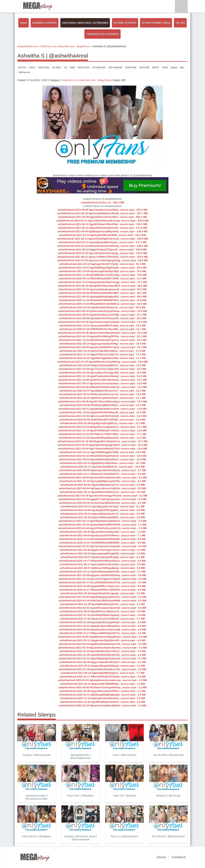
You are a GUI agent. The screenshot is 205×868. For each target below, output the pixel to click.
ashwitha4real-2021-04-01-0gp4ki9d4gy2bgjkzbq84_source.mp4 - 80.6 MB (102, 268)
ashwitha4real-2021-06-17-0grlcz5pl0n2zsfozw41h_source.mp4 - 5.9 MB (102, 564)
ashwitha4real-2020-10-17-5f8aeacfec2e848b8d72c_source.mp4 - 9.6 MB (102, 474)
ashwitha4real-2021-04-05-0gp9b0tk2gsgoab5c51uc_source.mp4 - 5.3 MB (102, 597)
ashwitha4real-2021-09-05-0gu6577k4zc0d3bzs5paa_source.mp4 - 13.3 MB (102, 402)
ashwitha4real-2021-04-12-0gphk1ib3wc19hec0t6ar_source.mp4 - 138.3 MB (102, 224)
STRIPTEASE (131, 68)
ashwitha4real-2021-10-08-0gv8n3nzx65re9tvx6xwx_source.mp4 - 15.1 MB (102, 380)
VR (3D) (180, 23)
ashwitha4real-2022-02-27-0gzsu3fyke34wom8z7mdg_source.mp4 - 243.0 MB (102, 221)
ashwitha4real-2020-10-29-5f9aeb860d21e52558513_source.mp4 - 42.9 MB (102, 304)
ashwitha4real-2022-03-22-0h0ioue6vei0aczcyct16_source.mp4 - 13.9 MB (102, 394)
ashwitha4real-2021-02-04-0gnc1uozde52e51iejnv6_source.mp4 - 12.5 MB (103, 416)
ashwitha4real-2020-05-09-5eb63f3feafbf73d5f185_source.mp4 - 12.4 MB (102, 420)
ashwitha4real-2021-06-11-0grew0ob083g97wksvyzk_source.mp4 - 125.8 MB (103, 239)
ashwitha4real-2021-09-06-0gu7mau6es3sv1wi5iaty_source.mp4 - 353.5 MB (102, 210)
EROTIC (156, 68)
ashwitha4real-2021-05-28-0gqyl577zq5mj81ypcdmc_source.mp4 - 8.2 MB (102, 499)
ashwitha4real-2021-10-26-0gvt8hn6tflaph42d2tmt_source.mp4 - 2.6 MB (103, 702)
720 (65, 68)
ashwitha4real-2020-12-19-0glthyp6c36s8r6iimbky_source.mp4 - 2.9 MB (102, 698)
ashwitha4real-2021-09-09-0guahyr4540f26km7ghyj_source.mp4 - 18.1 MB (102, 347)
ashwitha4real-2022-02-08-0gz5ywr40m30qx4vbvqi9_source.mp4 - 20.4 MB (103, 333)
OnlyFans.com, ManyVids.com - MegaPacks (86, 80)
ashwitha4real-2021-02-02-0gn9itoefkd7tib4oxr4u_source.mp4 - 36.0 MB (103, 307)
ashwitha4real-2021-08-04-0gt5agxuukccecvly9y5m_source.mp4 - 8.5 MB (102, 488)
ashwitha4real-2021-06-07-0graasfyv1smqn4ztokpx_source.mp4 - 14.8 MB (102, 383)
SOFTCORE (144, 68)
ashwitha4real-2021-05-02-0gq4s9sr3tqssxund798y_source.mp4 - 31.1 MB (102, 315)
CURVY (32, 68)
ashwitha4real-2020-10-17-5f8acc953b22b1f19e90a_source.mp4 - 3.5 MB (102, 677)
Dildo (182, 68)
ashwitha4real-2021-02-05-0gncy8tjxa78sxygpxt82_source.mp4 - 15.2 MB (102, 373)
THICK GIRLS (44, 68)
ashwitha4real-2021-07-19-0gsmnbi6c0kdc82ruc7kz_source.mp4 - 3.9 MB (102, 669)
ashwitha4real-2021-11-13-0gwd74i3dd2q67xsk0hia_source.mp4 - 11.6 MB (103, 430)
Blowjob (174, 68)
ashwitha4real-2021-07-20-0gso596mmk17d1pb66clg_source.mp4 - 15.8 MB (103, 362)
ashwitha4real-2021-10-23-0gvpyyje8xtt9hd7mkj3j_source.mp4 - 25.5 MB (103, 326)
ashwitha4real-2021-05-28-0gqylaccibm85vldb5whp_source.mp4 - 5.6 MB (102, 575)
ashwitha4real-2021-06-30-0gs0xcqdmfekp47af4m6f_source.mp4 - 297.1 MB (102, 213)
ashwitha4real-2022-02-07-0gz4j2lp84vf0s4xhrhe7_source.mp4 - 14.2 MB (102, 391)
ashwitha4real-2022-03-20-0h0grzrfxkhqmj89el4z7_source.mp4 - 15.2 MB (102, 365)
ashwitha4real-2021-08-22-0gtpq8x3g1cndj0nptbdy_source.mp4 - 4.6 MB (103, 626)
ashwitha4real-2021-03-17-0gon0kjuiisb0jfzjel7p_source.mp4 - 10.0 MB (102, 467)
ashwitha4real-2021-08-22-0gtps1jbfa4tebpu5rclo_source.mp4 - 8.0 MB (103, 514)
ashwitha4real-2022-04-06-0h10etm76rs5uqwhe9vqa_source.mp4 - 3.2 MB (102, 687)
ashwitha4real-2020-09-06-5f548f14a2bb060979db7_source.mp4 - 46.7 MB (102, 293)
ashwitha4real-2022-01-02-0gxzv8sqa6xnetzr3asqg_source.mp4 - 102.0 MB (102, 253)
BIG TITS (22, 68)
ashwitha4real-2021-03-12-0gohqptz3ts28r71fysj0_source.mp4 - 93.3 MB (102, 264)
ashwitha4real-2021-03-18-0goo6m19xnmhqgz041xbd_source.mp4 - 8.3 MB (102, 496)
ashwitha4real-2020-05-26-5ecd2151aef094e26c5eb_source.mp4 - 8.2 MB (102, 503)
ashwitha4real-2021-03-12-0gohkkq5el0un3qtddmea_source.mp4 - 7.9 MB (102, 521)
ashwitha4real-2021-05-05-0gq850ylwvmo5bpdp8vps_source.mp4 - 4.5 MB (103, 637)
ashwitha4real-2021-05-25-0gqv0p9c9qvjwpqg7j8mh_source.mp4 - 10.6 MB (103, 445)
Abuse (161, 857)
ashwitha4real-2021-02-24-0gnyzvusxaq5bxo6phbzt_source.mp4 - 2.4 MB (102, 706)
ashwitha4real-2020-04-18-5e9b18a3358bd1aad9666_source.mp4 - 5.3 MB (102, 601)
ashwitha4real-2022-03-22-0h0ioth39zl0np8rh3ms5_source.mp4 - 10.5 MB (102, 456)
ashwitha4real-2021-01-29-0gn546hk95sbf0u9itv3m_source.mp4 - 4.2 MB (102, 655)
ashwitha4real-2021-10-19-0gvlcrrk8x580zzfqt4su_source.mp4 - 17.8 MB (103, 351)
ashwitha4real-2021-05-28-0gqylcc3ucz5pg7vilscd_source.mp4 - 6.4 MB (102, 550)
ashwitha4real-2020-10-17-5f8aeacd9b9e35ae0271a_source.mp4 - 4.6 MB (102, 633)
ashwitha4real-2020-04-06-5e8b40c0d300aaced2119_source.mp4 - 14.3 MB (102, 387)
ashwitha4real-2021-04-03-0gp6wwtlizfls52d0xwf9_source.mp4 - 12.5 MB (103, 412)
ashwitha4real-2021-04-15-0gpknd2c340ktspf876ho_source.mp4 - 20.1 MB (102, 336)
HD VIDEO (57, 68)
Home (23, 23)
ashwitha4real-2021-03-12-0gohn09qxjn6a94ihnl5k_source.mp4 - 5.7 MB (102, 572)
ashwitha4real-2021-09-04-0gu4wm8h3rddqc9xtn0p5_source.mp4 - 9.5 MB (102, 478)
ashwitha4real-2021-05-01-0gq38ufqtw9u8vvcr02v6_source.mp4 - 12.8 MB (102, 409)
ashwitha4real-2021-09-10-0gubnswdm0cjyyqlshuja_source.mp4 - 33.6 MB (103, 311)
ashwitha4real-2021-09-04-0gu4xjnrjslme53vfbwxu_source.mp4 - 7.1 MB (102, 535)
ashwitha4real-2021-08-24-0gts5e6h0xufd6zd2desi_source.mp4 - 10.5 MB (102, 459)
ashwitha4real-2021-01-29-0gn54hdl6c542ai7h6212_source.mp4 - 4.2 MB (102, 651)
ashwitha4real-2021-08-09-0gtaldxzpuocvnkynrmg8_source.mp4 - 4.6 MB (102, 630)
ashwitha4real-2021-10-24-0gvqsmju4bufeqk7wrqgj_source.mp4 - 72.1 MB (102, 282)
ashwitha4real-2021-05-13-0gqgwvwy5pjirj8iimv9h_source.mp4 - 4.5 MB (102, 640)
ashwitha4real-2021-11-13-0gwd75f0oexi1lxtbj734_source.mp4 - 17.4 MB (103, 354)
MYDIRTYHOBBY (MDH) (156, 23)
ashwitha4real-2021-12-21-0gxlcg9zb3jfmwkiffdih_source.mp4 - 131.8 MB (102, 235)
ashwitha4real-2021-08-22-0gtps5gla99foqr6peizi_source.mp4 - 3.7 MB (103, 673)
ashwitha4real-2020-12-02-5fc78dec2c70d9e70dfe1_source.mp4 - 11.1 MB (103, 434)
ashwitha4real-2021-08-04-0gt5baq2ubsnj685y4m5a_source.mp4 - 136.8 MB (103, 231)
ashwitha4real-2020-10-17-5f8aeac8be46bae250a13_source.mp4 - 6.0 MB (102, 561)
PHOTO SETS (84, 68)
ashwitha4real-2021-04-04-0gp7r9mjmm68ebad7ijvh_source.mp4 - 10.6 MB (103, 449)
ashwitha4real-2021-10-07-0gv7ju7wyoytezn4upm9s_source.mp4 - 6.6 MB (102, 546)
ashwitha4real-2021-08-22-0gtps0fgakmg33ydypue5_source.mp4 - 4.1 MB (103, 658)
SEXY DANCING (115, 68)
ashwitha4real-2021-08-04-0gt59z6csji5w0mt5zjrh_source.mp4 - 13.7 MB (102, 398)
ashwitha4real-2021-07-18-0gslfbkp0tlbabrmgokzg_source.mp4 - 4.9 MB (103, 615)
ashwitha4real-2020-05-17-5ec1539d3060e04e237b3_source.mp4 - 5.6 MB (103, 582)
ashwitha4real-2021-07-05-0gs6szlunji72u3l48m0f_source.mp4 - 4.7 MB (102, 619)
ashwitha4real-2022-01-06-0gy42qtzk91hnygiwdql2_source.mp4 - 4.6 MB (102, 622)
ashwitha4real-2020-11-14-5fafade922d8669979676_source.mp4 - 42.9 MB (102, 300)
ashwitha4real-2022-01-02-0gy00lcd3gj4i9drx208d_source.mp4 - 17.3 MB (103, 358)
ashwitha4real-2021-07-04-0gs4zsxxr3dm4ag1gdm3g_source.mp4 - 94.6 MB (102, 260)
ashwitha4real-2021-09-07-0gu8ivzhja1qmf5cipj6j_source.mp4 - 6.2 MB (102, 557)
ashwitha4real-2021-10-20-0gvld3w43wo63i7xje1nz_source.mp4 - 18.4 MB (102, 340)
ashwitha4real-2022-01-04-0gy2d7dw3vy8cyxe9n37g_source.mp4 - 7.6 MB (102, 528)
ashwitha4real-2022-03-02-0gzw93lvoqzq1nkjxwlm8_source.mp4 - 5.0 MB (102, 608)
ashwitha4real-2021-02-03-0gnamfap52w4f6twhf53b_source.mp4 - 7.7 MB (102, 525)
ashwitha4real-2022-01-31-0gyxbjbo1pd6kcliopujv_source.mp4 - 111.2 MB (102, 242)
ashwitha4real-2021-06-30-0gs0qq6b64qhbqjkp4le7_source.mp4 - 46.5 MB (102, 297)
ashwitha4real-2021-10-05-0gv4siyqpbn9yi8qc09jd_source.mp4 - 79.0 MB (102, 271)
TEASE (165, 68)
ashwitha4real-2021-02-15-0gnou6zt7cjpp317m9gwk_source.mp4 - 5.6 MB (102, 579)
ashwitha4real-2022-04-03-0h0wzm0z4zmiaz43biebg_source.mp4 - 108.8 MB (102, 246)
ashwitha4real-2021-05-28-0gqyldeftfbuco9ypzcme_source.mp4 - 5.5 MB (103, 586)
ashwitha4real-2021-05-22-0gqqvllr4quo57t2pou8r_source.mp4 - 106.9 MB (102, 250)
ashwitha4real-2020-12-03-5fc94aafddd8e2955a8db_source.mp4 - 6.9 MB (103, 539)
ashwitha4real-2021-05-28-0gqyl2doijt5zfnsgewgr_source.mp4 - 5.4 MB (102, 593)
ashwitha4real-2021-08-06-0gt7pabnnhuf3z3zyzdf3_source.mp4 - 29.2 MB (102, 318)
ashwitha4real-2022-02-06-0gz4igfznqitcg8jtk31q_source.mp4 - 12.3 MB (103, 423)
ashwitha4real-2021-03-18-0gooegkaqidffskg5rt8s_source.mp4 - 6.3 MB (103, 554)
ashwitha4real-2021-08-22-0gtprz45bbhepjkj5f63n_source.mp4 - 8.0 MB (102, 517)
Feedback (179, 857)
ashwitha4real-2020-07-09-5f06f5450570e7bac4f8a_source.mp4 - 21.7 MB (102, 329)
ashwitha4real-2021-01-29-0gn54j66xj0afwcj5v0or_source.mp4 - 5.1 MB (102, 604)
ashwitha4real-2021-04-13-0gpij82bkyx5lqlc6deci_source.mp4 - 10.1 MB (102, 463)
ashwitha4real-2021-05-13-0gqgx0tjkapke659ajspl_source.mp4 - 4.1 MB (102, 666)
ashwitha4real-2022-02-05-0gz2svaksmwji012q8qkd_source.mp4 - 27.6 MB (102, 322)
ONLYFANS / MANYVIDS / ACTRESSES (85, 23)
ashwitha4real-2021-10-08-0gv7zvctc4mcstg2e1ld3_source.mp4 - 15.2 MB (103, 369)
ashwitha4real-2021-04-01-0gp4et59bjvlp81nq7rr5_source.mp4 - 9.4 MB (102, 485)
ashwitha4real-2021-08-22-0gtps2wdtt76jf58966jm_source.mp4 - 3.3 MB (103, 684)
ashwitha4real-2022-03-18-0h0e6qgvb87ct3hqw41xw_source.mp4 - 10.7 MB (102, 441)
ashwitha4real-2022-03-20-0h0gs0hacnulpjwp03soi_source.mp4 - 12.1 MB (102, 427)
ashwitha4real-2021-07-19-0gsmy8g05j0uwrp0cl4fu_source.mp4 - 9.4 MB (102, 481)
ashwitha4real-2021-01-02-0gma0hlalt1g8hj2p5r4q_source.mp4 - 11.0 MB (103, 438)
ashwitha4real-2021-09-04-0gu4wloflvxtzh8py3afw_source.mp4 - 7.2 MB (102, 532)
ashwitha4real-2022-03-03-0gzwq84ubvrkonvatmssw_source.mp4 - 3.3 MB (102, 680)
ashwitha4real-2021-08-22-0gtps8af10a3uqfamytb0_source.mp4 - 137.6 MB (103, 228)
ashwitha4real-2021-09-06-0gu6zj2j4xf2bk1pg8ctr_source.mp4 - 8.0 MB (102, 510)
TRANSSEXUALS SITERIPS (102, 34)
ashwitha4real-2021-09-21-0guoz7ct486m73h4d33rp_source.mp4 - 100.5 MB (102, 257)
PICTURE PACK (99, 68)
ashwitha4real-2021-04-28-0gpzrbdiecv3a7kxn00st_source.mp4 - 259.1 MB (102, 217)
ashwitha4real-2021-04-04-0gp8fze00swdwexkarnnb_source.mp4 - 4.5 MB (102, 644)
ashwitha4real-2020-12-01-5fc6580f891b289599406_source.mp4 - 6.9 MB (102, 543)
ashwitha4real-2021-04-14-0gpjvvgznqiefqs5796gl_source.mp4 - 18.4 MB (103, 344)
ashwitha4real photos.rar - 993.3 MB (103, 202)
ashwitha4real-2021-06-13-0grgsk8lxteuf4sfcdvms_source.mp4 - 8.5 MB (102, 492)
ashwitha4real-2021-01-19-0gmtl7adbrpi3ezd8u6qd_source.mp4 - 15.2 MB (102, 376)
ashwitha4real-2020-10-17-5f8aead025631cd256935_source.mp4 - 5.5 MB (102, 590)
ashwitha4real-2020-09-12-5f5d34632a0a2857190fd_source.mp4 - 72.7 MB (102, 278)
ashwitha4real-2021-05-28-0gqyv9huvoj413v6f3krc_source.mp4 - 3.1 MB (102, 691)
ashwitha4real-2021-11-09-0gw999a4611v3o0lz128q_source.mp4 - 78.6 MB (102, 275)
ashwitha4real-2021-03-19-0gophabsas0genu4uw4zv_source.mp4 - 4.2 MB (102, 648)
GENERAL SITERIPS (45, 23)
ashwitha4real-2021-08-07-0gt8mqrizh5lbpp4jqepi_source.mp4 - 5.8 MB (102, 568)
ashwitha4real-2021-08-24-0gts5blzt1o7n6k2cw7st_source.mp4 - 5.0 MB (102, 611)
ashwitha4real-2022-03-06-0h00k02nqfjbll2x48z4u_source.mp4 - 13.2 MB (103, 405)
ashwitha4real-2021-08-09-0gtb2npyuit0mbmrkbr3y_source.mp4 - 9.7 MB (103, 470)
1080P (73, 68)
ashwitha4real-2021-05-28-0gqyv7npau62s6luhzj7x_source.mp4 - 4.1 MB (102, 662)
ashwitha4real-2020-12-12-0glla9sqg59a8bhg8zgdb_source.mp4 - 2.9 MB (102, 695)
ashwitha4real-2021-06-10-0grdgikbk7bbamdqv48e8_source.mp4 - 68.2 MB (102, 286)
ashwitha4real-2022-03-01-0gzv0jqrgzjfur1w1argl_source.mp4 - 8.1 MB (103, 506)
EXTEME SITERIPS (125, 23)
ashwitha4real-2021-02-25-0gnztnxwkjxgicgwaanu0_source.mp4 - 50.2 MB (103, 289)
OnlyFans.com (24, 72)
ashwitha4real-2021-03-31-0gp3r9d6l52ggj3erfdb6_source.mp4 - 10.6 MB (103, 452)
